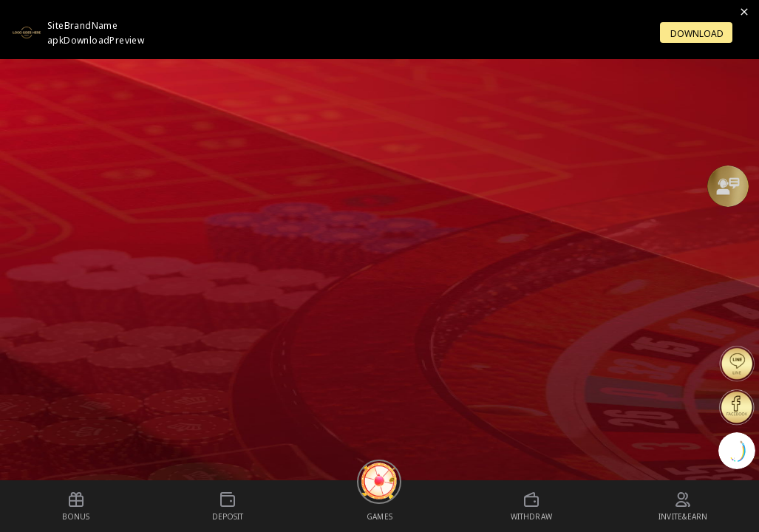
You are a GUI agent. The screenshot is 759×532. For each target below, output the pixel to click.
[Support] (728, 186)
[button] (728, 186)
